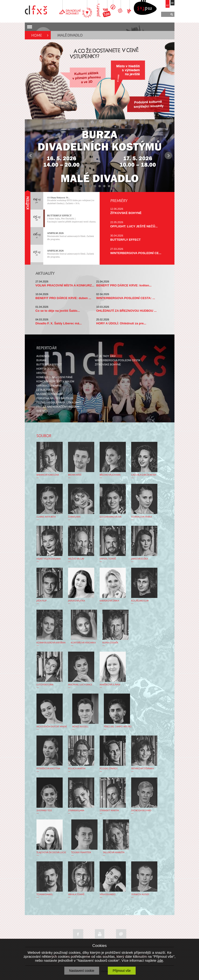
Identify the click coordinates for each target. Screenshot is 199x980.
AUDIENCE (43, 356)
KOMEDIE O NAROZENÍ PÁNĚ (55, 377)
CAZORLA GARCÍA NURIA (144, 475)
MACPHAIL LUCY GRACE (80, 685)
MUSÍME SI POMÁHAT (50, 394)
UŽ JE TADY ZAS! (105, 356)
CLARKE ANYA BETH (46, 517)
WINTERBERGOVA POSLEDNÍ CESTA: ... (126, 298)
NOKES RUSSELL (80, 727)
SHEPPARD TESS (44, 811)
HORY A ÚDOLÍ (45, 369)
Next (168, 156)
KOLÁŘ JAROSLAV (140, 601)
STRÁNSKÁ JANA (76, 811)
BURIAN (41, 360)
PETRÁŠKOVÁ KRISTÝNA (48, 769)
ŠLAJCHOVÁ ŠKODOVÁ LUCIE (51, 852)
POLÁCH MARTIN (77, 769)
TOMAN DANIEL (45, 894)
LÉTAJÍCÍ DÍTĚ (45, 390)
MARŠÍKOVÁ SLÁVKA (110, 685)
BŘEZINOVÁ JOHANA (110, 475)
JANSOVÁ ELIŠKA (140, 559)
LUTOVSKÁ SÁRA (45, 685)
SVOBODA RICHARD (141, 811)
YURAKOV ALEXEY (140, 894)
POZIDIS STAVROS (109, 769)
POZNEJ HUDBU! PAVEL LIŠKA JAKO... (60, 402)
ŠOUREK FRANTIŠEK (81, 852)
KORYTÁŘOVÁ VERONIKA (83, 643)
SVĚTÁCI (42, 411)
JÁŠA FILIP (42, 601)
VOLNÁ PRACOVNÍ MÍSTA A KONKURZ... (65, 285)
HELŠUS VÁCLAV (76, 559)
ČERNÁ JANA (74, 517)
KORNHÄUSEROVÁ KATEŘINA (51, 643)
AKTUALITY (45, 274)
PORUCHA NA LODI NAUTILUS (55, 398)
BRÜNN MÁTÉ (75, 475)
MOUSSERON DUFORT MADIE (52, 727)
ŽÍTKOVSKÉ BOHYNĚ (126, 213)
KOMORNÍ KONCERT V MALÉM (55, 381)
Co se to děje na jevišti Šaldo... (58, 311)
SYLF (40, 415)
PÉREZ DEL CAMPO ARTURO (118, 727)
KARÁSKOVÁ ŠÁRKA (109, 601)
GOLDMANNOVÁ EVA (110, 517)
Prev (31, 156)
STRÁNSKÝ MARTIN (109, 811)
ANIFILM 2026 (56, 233)
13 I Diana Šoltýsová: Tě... (59, 198)
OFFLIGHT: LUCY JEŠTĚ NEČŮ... (134, 226)
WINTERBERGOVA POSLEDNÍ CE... (136, 253)
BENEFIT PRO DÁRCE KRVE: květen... (124, 285)
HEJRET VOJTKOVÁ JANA (49, 559)
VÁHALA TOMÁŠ (76, 894)
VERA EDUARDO (108, 894)
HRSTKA (42, 373)
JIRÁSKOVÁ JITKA (76, 601)
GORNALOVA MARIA (141, 517)
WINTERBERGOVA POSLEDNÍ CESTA (118, 360)
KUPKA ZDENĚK (110, 643)
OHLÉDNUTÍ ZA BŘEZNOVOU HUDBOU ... (127, 311)
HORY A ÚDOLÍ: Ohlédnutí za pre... (121, 323)
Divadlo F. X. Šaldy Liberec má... (59, 323)
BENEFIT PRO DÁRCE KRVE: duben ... (63, 298)
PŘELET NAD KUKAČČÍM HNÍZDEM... (59, 407)
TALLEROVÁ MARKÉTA (114, 852)
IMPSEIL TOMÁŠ (108, 559)
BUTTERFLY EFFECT (60, 215)
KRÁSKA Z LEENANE (49, 386)
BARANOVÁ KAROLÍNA (48, 475)
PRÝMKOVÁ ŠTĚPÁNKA (142, 769)
